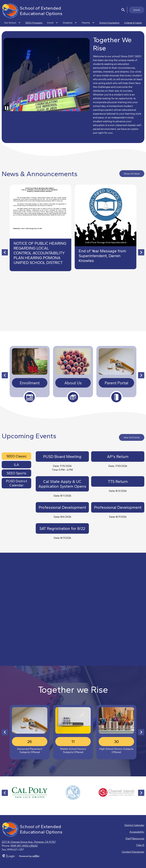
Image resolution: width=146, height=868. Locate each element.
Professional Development (62, 507)
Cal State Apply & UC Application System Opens (62, 484)
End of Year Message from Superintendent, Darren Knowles (102, 256)
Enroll (137, 10)
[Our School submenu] (12, 23)
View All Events (132, 437)
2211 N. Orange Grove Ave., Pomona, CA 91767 (29, 842)
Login (8, 856)
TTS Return (118, 481)
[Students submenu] (70, 23)
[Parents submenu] (88, 23)
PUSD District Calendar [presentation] (17, 483)
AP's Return (118, 457)
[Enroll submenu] (53, 23)
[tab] (16, 456)
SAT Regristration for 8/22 (62, 528)
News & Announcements (40, 174)
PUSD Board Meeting (62, 457)
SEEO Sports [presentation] (16, 473)
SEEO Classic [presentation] (17, 456)
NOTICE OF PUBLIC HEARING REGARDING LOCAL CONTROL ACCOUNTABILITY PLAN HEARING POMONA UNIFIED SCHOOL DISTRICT (40, 253)
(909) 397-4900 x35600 (24, 846)
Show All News (132, 174)
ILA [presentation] (16, 465)
